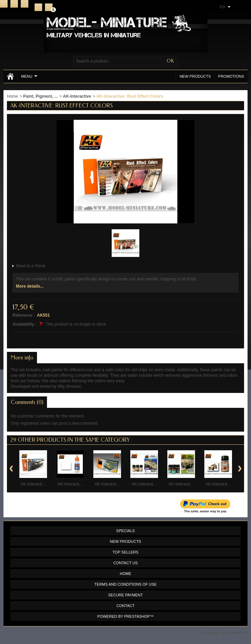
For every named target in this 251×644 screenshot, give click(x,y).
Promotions (231, 76)
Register (38, 7)
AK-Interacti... (33, 484)
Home (4, 4)
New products (195, 76)
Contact (14, 4)
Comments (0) (27, 402)
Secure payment (125, 595)
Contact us (126, 563)
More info (22, 358)
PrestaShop (137, 616)
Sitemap (25, 4)
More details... (30, 286)
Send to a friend (31, 266)
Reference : (24, 315)
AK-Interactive (77, 96)
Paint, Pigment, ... (40, 96)
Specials (125, 531)
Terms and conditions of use (125, 584)
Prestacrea (237, 633)
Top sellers (126, 552)
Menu (29, 76)
